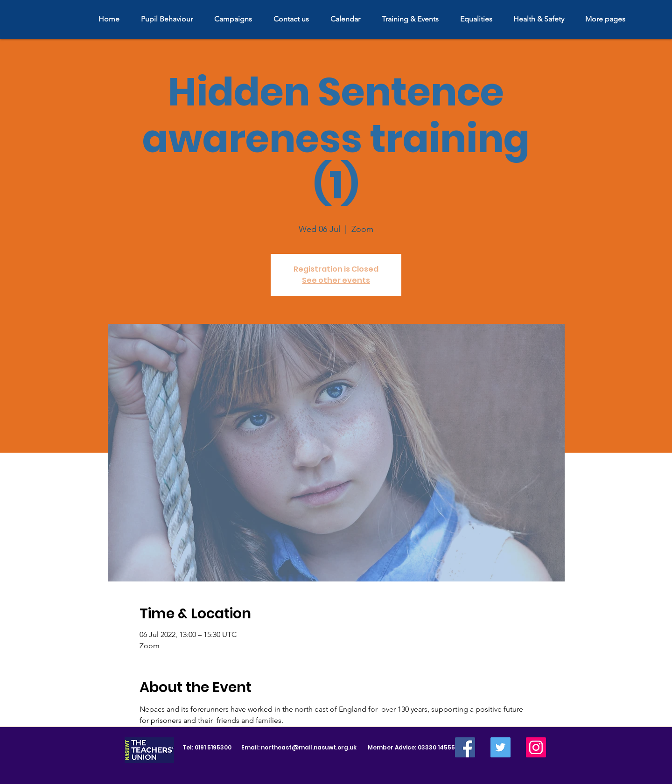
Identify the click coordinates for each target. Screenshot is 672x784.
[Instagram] (536, 747)
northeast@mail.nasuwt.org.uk (309, 747)
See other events (336, 280)
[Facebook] (465, 747)
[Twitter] (500, 747)
